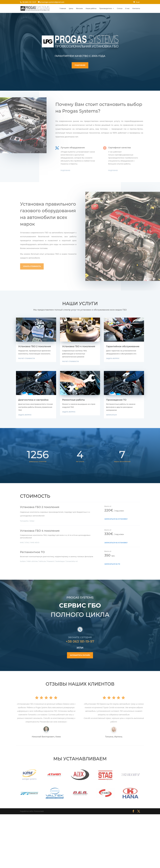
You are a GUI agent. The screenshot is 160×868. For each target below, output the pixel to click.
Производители (106, 9)
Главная (63, 9)
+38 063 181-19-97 (80, 650)
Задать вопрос (113, 358)
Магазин (79, 9)
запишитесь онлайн (80, 663)
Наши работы (91, 9)
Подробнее (80, 65)
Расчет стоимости (27, 358)
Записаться (111, 415)
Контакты (136, 9)
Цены (71, 9)
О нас (127, 9)
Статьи (120, 9)
